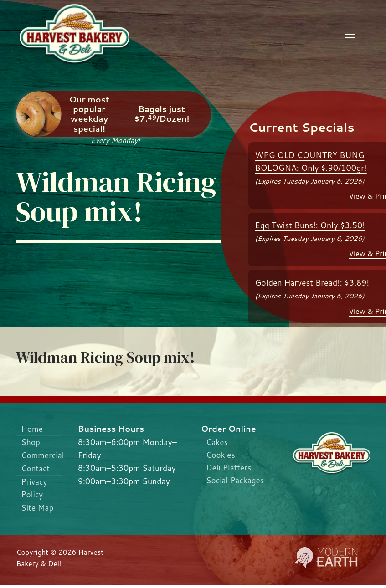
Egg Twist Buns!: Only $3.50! (310, 225)
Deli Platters (229, 468)
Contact (36, 469)
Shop (31, 442)
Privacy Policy (35, 490)
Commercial (42, 456)
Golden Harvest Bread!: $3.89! (312, 283)
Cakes (217, 442)
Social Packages (236, 481)
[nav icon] (350, 34)
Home (33, 429)
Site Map (38, 509)
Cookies (221, 455)
